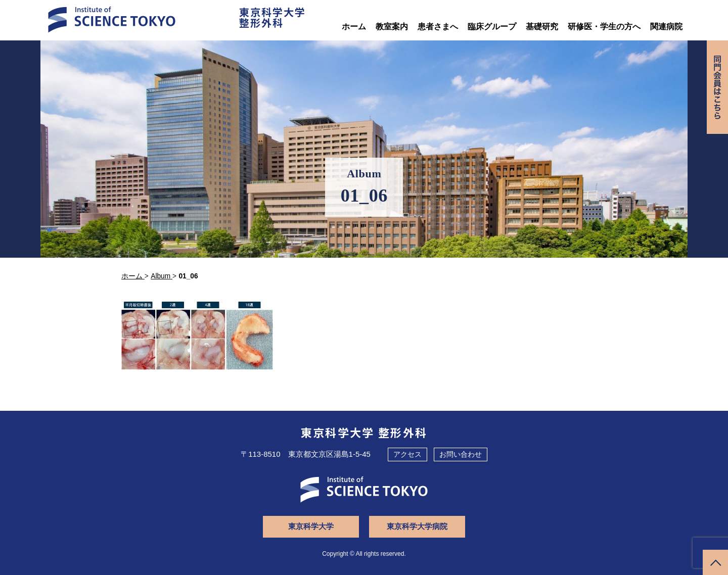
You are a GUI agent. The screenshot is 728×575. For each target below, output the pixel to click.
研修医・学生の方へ (604, 27)
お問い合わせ (461, 454)
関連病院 (666, 27)
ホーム (354, 27)
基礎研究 (542, 27)
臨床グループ (492, 27)
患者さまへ (438, 27)
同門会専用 (717, 87)
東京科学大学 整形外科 (364, 432)
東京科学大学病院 (417, 526)
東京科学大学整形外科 (272, 17)
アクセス (407, 454)
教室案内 (392, 27)
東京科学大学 (311, 526)
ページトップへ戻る (715, 562)
